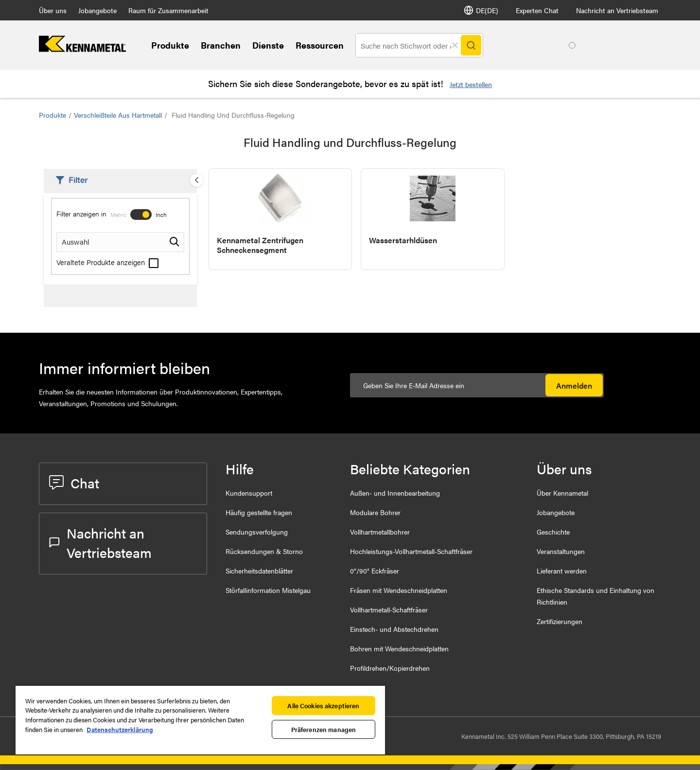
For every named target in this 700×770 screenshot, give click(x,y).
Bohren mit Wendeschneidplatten (399, 648)
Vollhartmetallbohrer (380, 532)
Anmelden (574, 385)
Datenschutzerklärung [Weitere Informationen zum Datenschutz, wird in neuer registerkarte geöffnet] (120, 729)
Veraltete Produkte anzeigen (107, 262)
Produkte (170, 45)
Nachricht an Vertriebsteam (617, 10)
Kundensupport (249, 493)
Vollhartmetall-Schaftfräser (389, 609)
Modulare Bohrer (375, 512)
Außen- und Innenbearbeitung (395, 493)
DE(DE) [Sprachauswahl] (481, 10)
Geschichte (553, 532)
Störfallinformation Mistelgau (268, 590)
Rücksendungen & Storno (264, 551)
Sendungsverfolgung (257, 532)
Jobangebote (97, 10)
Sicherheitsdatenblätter (259, 571)
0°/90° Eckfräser (375, 571)
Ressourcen (320, 45)
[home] (82, 49)
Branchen (221, 45)
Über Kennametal (562, 493)
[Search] (471, 45)
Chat (74, 483)
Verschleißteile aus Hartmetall (118, 115)
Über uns (53, 10)
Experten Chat (537, 10)
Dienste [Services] (268, 45)
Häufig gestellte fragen (259, 512)
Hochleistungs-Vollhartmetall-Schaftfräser (411, 551)
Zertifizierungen (560, 621)
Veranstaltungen (561, 551)
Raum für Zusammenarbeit (168, 10)
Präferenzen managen (324, 729)
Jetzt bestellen (471, 84)
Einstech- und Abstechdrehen (394, 629)
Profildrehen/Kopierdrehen (390, 668)
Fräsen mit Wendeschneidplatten (399, 590)
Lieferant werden (562, 571)
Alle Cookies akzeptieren (323, 706)
